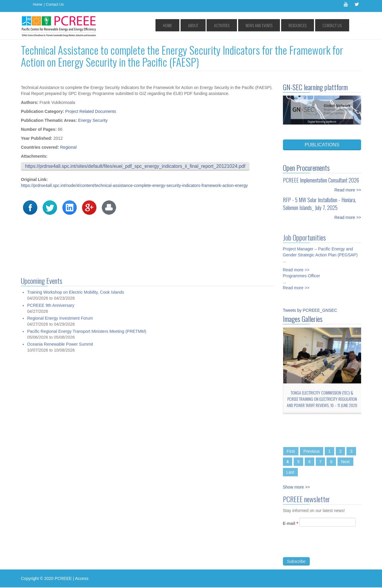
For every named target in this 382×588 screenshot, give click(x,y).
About (226, 25)
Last (290, 472)
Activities (247, 25)
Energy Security (93, 120)
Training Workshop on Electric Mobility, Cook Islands (76, 538)
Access (82, 578)
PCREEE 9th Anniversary (51, 551)
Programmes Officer (302, 274)
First (291, 451)
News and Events (277, 25)
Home (38, 4)
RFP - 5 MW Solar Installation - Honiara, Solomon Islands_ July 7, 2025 (319, 204)
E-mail (291, 526)
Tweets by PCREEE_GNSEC (310, 310)
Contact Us (55, 4)
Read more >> (348, 190)
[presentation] (328, 548)
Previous (312, 451)
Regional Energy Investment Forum (60, 564)
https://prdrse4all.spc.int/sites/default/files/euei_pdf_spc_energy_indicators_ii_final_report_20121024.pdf (135, 166)
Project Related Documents (91, 111)
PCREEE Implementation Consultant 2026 (321, 180)
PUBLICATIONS (322, 145)
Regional (68, 147)
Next (345, 462)
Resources (308, 25)
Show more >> (296, 487)
